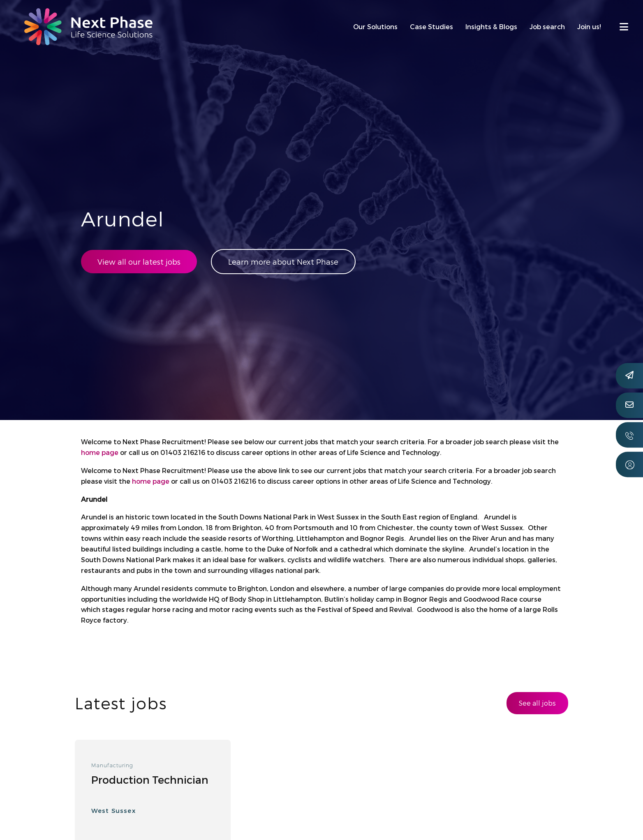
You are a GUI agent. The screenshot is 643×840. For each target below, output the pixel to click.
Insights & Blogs (491, 27)
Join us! (589, 27)
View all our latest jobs (139, 262)
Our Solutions (375, 27)
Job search (547, 27)
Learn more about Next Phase (283, 262)
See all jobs (537, 703)
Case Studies (431, 27)
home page (100, 452)
